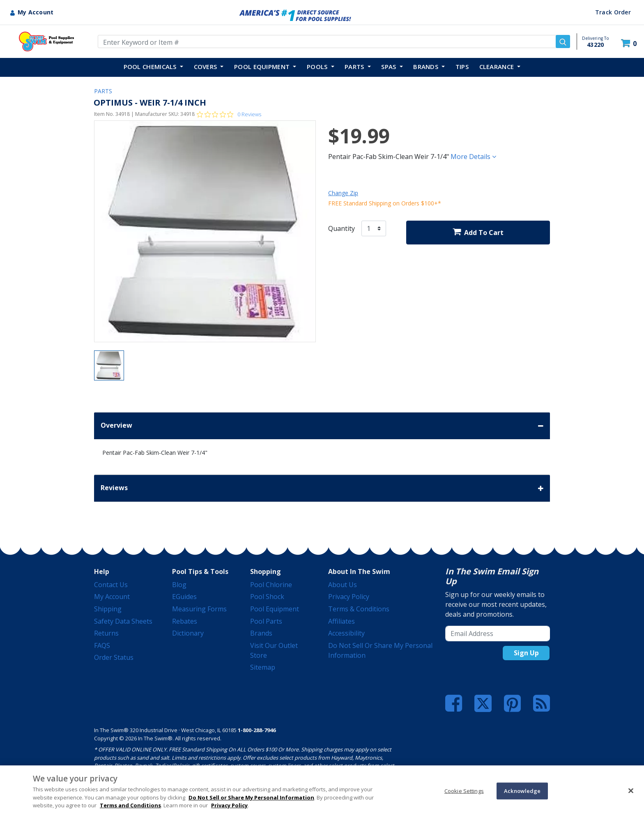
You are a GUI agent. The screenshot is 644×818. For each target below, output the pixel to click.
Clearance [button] (498, 67)
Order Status (114, 657)
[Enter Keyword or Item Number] (334, 41)
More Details (473, 157)
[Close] (631, 790)
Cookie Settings (464, 790)
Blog (179, 585)
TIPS (462, 67)
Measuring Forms (199, 609)
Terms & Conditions (359, 609)
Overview (322, 426)
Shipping (108, 609)
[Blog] (542, 703)
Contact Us (111, 585)
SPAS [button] (390, 67)
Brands (261, 633)
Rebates (185, 621)
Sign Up (526, 653)
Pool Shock (267, 597)
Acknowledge (522, 790)
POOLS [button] (318, 67)
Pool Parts (266, 621)
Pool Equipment (275, 609)
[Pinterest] (512, 703)
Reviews (322, 488)
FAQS (102, 645)
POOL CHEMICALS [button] (151, 67)
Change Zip (343, 193)
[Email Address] (498, 634)
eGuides (184, 597)
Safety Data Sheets (123, 621)
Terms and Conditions (130, 805)
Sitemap (263, 667)
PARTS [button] (355, 67)
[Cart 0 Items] (630, 43)
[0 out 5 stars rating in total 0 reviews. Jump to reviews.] (229, 114)
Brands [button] (427, 67)
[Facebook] (454, 703)
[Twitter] (483, 703)
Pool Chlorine (271, 585)
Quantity (342, 228)
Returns (106, 633)
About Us (343, 585)
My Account (112, 597)
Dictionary (188, 633)
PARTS (103, 91)
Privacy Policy (349, 597)
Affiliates (342, 621)
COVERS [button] (206, 67)
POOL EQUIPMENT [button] (263, 67)
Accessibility (346, 633)
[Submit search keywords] (563, 41)
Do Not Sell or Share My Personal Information (251, 797)
